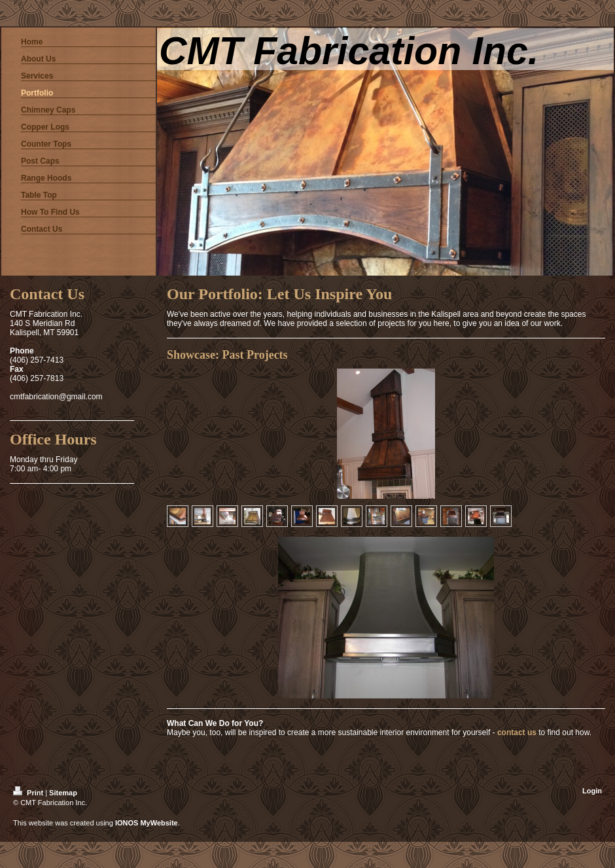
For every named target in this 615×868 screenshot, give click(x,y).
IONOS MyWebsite (147, 823)
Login (592, 791)
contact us (517, 732)
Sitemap (63, 793)
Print (29, 793)
